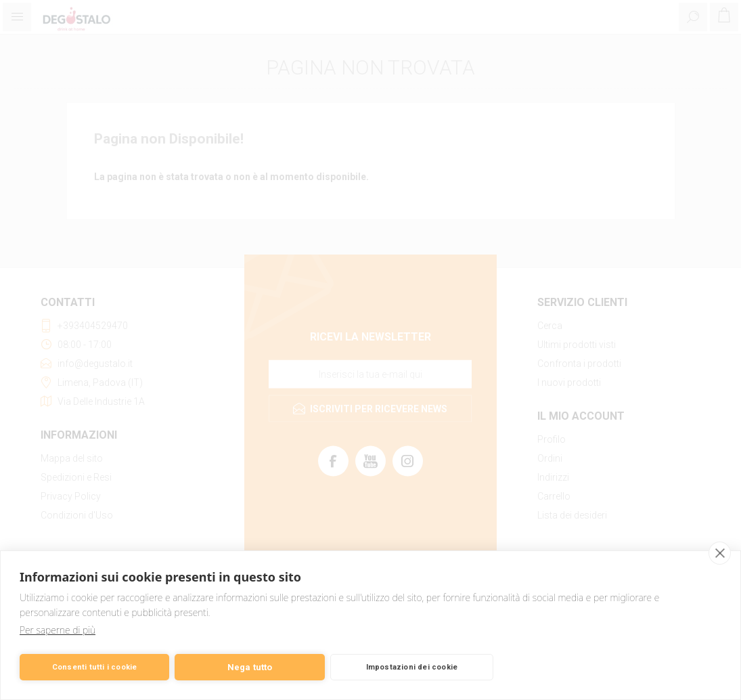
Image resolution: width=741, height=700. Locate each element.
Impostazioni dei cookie (412, 667)
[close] (720, 553)
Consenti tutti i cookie (95, 667)
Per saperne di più (58, 630)
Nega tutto (250, 667)
